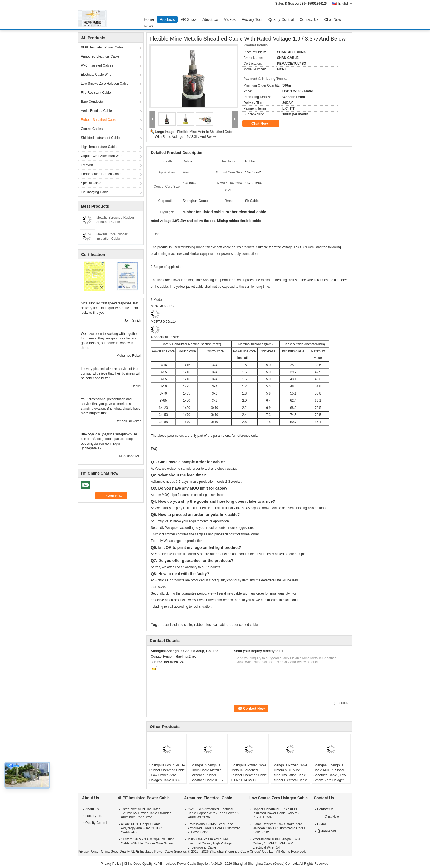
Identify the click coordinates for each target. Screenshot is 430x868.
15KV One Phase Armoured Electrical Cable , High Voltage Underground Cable (209, 843)
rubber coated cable (243, 625)
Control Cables (92, 129)
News (148, 26)
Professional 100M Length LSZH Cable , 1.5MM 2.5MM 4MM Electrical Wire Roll (276, 843)
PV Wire (87, 165)
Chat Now (333, 19)
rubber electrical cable (210, 625)
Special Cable (91, 183)
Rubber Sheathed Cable (99, 120)
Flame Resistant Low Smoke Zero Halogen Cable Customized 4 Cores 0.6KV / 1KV (279, 828)
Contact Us (309, 19)
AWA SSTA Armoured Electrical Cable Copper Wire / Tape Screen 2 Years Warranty (213, 813)
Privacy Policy (88, 852)
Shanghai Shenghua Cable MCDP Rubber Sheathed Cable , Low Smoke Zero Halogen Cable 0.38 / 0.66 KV (330, 775)
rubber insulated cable (176, 625)
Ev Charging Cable (95, 192)
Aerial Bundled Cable (96, 111)
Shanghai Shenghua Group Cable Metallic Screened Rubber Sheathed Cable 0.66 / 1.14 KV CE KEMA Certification (207, 778)
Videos (230, 19)
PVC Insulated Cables (97, 65)
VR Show (189, 19)
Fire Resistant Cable (96, 93)
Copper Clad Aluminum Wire (102, 156)
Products (167, 19)
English (345, 4)
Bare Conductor (92, 102)
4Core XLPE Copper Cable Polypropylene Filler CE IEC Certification (141, 828)
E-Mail (322, 824)
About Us (210, 19)
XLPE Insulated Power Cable (102, 47)
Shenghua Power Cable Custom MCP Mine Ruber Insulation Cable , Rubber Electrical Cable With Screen (290, 775)
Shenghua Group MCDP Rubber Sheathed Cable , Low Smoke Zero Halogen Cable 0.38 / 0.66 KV (167, 775)
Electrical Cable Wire (96, 75)
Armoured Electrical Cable (100, 56)
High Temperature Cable (99, 147)
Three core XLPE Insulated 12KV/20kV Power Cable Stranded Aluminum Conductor (146, 813)
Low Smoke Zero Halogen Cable (105, 84)
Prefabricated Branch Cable (101, 174)
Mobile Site (327, 831)
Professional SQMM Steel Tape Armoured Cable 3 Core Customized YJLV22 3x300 (214, 828)
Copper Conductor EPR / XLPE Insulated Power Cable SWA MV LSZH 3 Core (276, 813)
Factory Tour (252, 19)
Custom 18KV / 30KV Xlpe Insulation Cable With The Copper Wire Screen (148, 841)
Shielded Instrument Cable (100, 138)
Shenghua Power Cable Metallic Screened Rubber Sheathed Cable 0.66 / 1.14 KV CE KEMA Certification (249, 775)
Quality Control (281, 19)
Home (149, 19)
